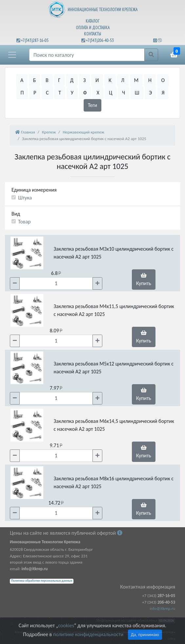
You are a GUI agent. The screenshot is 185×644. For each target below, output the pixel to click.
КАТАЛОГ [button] (92, 21)
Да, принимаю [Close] (145, 635)
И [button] (97, 80)
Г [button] (59, 80)
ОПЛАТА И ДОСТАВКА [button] (93, 28)
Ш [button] (137, 93)
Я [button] (163, 93)
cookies (66, 625)
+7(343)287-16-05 (35, 41)
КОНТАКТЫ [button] (92, 34)
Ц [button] (111, 93)
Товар (24, 222)
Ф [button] (85, 93)
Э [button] (150, 93)
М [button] (136, 80)
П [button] (22, 93)
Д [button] (72, 80)
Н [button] (150, 80)
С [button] (47, 93)
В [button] (47, 80)
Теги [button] (93, 105)
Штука (25, 198)
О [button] (163, 80)
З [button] (85, 80)
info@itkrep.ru (163, 608)
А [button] (22, 80)
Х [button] (98, 93)
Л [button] (123, 80)
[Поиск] (87, 55)
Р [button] (35, 93)
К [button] (110, 80)
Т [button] (60, 93)
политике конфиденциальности (88, 634)
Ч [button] (123, 93)
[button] (12, 55)
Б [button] (35, 80)
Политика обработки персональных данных (42, 581)
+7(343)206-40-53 (100, 41)
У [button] (72, 93)
